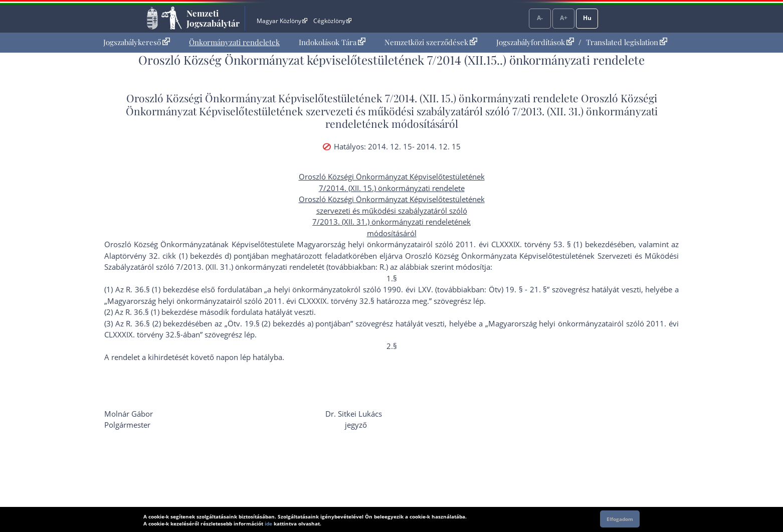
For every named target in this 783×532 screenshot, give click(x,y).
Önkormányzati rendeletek (234, 42)
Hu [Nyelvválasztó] (587, 18)
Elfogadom (620, 519)
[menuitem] (137, 42)
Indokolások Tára (332, 42)
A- (540, 18)
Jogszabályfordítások (535, 42)
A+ (564, 18)
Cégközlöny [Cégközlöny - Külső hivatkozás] (332, 21)
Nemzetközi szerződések (431, 42)
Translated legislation (627, 42)
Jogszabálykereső (137, 42)
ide (268, 523)
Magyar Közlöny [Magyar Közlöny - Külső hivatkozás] (282, 21)
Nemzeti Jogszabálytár (213, 18)
